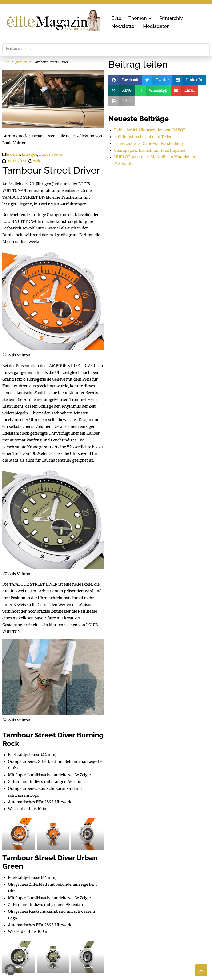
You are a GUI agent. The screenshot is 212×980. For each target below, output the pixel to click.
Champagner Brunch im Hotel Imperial (150, 150)
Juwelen (21, 62)
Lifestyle (30, 154)
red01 (38, 161)
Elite (6, 62)
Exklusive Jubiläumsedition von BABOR (150, 130)
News (57, 154)
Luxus (45, 154)
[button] (140, 18)
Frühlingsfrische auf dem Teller (143, 137)
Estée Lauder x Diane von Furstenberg (149, 143)
